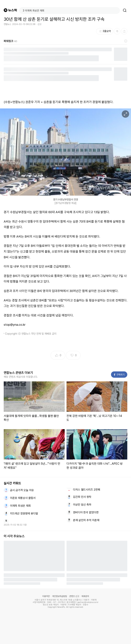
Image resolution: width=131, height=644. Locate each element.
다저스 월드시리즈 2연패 (87, 490)
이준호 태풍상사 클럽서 (23, 498)
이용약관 (46, 596)
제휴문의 (85, 596)
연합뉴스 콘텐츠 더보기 (18, 373)
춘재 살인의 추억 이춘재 (86, 520)
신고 (39, 24)
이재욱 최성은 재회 (20, 506)
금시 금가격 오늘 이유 (22, 490)
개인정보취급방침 (59, 596)
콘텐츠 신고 (74, 596)
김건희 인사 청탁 (82, 497)
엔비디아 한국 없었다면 (86, 512)
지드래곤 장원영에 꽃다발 (24, 514)
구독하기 (119, 375)
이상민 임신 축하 (82, 505)
